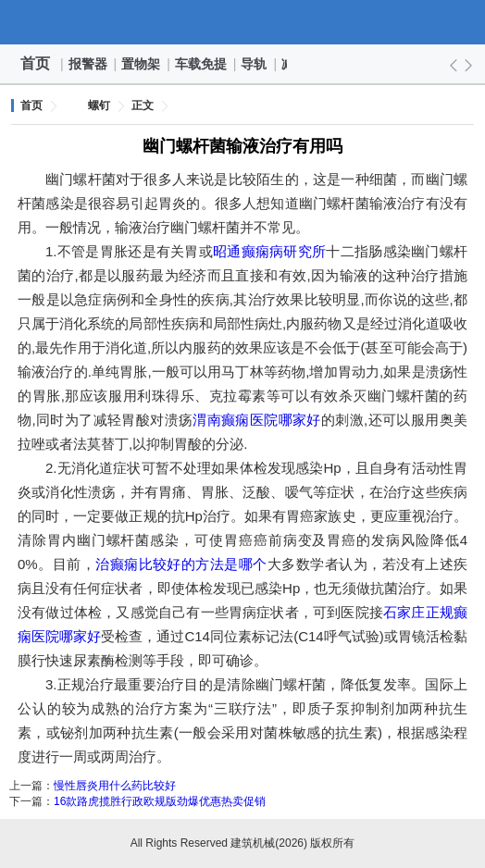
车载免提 (202, 64)
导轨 (255, 64)
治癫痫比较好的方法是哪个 (181, 564)
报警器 (89, 64)
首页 (35, 63)
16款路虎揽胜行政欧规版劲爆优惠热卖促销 (160, 801)
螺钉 (99, 105)
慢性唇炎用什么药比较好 (115, 786)
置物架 (142, 64)
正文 (143, 105)
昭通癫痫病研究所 (269, 251)
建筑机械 (242, 22)
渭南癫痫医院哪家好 (257, 420)
